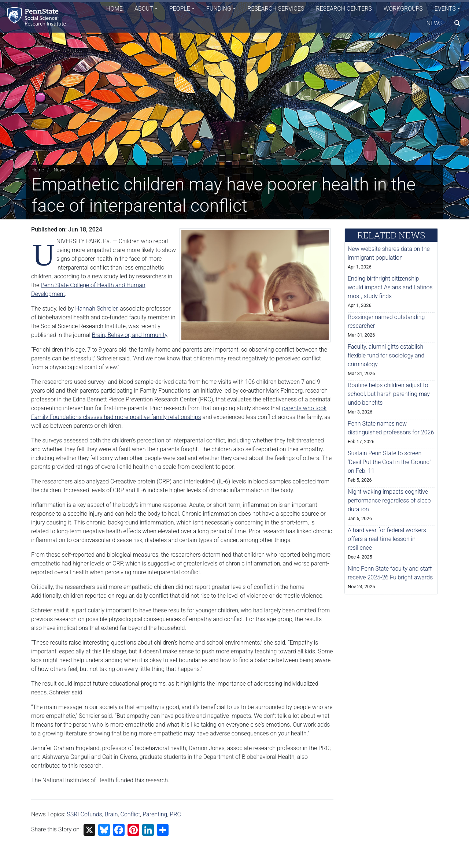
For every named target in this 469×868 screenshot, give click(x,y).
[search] (457, 24)
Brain (111, 814)
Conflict (130, 814)
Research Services (276, 9)
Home (115, 9)
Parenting (155, 814)
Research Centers (344, 9)
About (144, 9)
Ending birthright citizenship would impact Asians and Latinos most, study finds (390, 287)
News (435, 24)
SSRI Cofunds (84, 814)
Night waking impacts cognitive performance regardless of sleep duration (389, 500)
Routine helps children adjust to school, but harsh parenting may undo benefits (389, 394)
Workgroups (403, 9)
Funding (219, 9)
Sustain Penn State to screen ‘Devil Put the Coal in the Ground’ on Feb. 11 (389, 462)
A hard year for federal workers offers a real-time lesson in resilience (387, 539)
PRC (175, 814)
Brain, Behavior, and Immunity (130, 335)
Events (445, 9)
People (180, 9)
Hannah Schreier (96, 309)
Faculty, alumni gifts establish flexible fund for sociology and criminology (386, 355)
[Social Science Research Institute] (38, 16)
